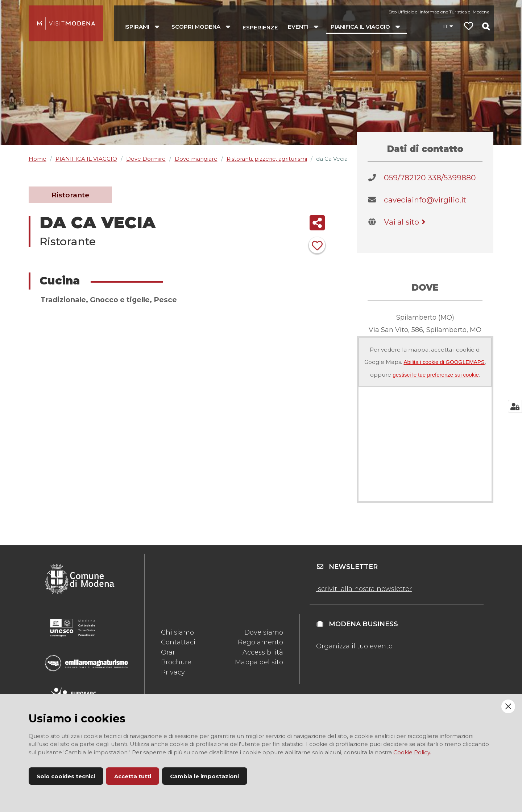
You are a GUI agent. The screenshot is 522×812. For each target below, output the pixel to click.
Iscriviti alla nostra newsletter (364, 589)
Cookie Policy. (412, 752)
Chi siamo (177, 632)
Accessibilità (263, 652)
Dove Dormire (146, 159)
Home (38, 159)
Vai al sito (406, 222)
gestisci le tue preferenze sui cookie (436, 375)
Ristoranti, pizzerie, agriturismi (267, 159)
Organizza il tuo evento (354, 646)
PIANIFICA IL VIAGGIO (86, 159)
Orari (169, 652)
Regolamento (260, 642)
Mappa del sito (259, 662)
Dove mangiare (196, 159)
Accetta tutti (133, 776)
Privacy (173, 672)
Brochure (176, 662)
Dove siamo (264, 632)
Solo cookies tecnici (66, 776)
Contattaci (178, 642)
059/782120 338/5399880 (430, 178)
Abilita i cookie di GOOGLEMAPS (444, 362)
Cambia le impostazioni (204, 776)
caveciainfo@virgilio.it (425, 200)
